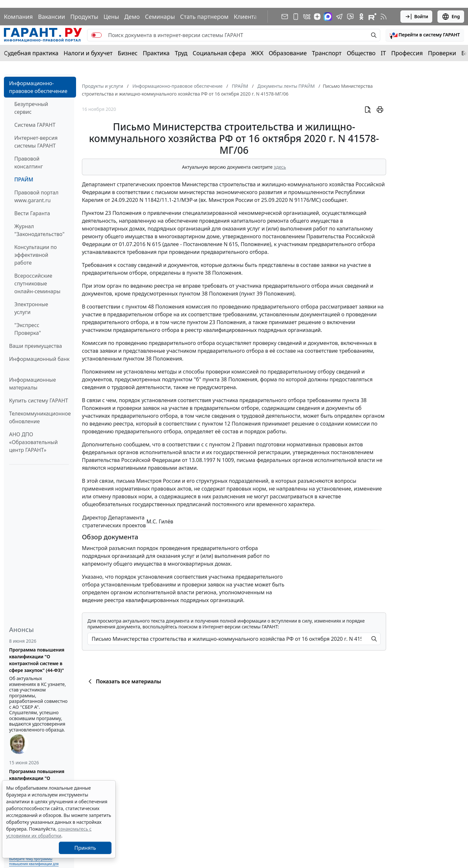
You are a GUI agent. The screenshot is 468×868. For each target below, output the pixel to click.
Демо (132, 17)
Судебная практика (31, 53)
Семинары (160, 17)
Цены (111, 17)
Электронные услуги (31, 308)
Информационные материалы (32, 384)
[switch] (97, 35)
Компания (18, 17)
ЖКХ (257, 53)
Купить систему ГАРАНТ (39, 401)
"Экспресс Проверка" (28, 329)
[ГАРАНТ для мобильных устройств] (296, 17)
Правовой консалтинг (29, 163)
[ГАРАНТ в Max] (328, 17)
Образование (288, 53)
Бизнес (128, 53)
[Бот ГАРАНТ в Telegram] (350, 17)
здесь (280, 167)
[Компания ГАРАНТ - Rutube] (372, 17)
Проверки (442, 53)
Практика (156, 53)
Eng (451, 17)
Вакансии (52, 17)
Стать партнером (204, 17)
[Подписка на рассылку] (285, 17)
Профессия (407, 53)
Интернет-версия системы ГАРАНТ (36, 142)
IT (383, 53)
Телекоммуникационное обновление (40, 417)
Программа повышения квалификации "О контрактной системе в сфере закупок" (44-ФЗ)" (37, 660)
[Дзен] (317, 17)
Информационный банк (39, 359)
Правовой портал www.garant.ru (36, 196)
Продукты (84, 17)
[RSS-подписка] (383, 17)
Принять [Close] (85, 848)
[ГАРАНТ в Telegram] (339, 17)
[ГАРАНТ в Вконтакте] (307, 17)
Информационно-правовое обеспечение (38, 87)
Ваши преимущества (36, 346)
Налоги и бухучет (88, 53)
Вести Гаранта (32, 213)
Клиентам (248, 17)
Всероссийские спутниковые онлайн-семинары (37, 283)
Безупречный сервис (31, 108)
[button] (425, 35)
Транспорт (327, 53)
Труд (181, 53)
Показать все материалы (124, 681)
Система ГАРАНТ (35, 125)
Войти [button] (416, 17)
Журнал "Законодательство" (39, 230)
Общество (361, 53)
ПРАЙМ (24, 179)
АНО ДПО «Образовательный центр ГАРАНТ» (33, 442)
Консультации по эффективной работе (36, 255)
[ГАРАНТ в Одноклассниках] (361, 17)
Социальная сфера (219, 53)
